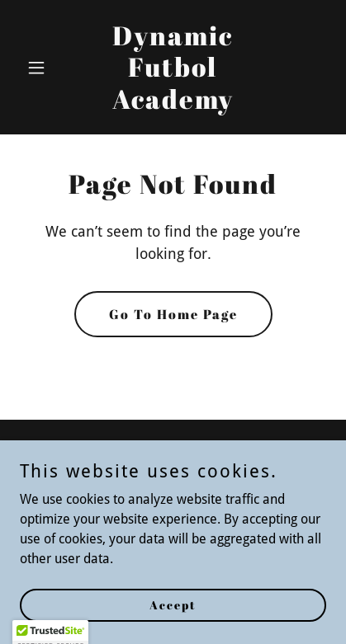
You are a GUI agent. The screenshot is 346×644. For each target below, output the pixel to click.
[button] (43, 68)
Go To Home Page (173, 314)
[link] (173, 104)
